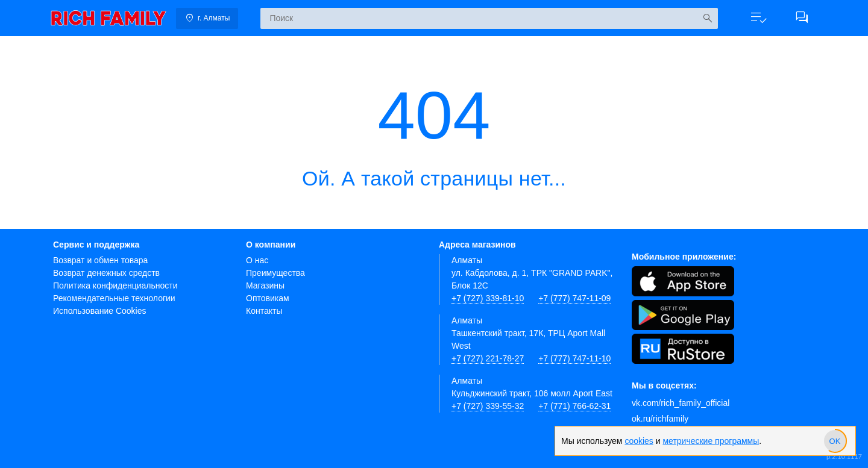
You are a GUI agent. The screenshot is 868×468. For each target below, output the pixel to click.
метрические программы (711, 441)
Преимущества (275, 273)
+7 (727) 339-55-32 (488, 406)
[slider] (835, 441)
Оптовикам (268, 298)
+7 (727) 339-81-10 (488, 298)
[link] (108, 18)
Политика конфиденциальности (115, 285)
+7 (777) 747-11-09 (574, 298)
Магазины (265, 285)
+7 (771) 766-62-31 (574, 406)
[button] (758, 18)
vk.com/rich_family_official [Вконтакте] (681, 403)
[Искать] (707, 18)
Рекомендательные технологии (114, 298)
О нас (257, 260)
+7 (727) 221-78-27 (488, 358)
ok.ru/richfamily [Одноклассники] (660, 419)
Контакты (264, 311)
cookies (639, 441)
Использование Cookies (100, 311)
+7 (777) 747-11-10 (574, 358)
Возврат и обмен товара (100, 260)
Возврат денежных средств (106, 273)
